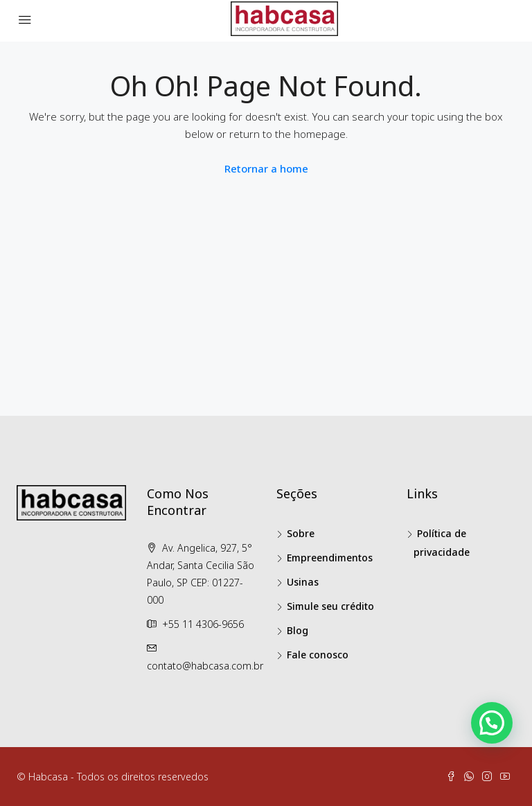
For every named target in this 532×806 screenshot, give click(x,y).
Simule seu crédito (330, 606)
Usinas (303, 582)
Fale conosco (318, 655)
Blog (298, 630)
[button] (492, 723)
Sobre (301, 533)
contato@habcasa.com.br (205, 666)
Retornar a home (266, 168)
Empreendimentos (330, 558)
